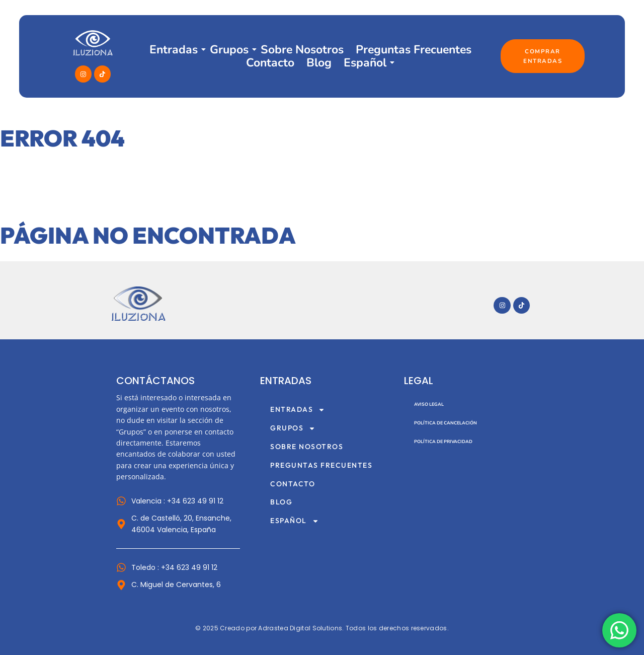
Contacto (270, 63)
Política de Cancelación (446, 423)
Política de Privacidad (443, 442)
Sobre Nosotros (302, 50)
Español (365, 63)
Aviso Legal (429, 404)
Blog (319, 63)
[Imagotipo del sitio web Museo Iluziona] (138, 304)
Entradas (174, 50)
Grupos (229, 50)
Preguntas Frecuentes (414, 50)
